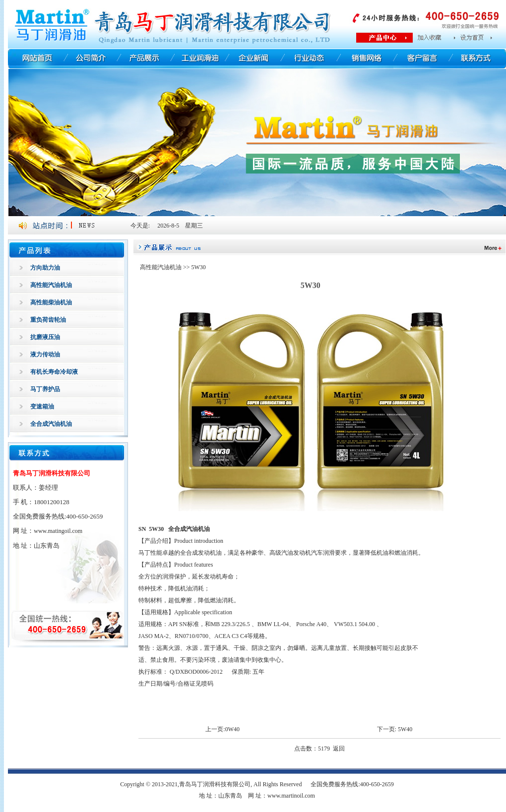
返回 (339, 749)
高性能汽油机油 (51, 285)
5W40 (405, 729)
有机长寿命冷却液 (54, 372)
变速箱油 (42, 406)
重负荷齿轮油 (48, 320)
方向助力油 (45, 268)
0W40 (232, 729)
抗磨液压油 (45, 337)
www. (58, 531)
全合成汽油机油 (51, 424)
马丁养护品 (45, 389)
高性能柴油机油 (51, 302)
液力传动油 (45, 354)
